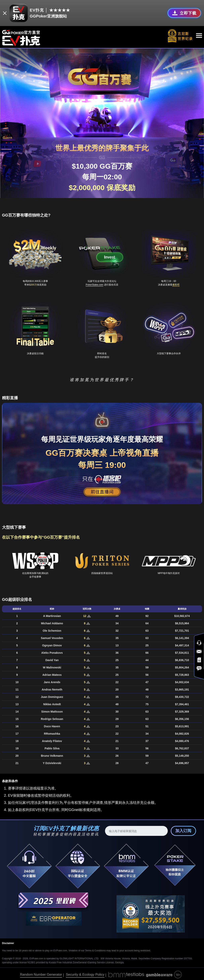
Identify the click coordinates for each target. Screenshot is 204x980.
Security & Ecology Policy (85, 973)
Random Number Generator (41, 973)
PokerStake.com (94, 283)
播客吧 (176, 283)
